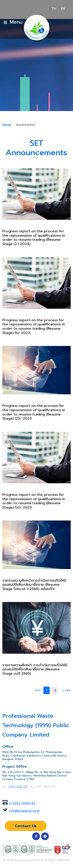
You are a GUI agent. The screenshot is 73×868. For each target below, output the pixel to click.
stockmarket (25, 125)
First (38, 690)
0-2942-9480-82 (22, 803)
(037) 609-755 (18, 787)
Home (7, 125)
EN (63, 9)
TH (54, 9)
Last (68, 690)
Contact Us (26, 826)
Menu (13, 22)
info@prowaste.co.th (24, 811)
